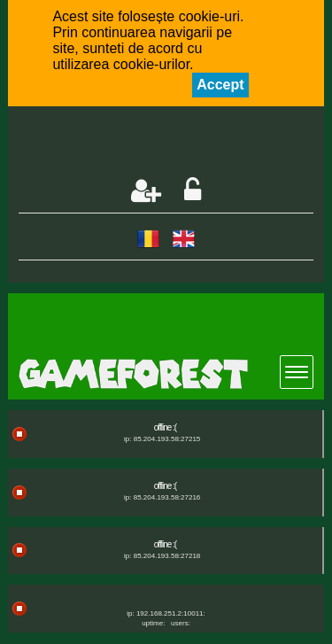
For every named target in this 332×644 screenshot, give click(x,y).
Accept (220, 85)
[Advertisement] (175, 144)
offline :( (165, 427)
